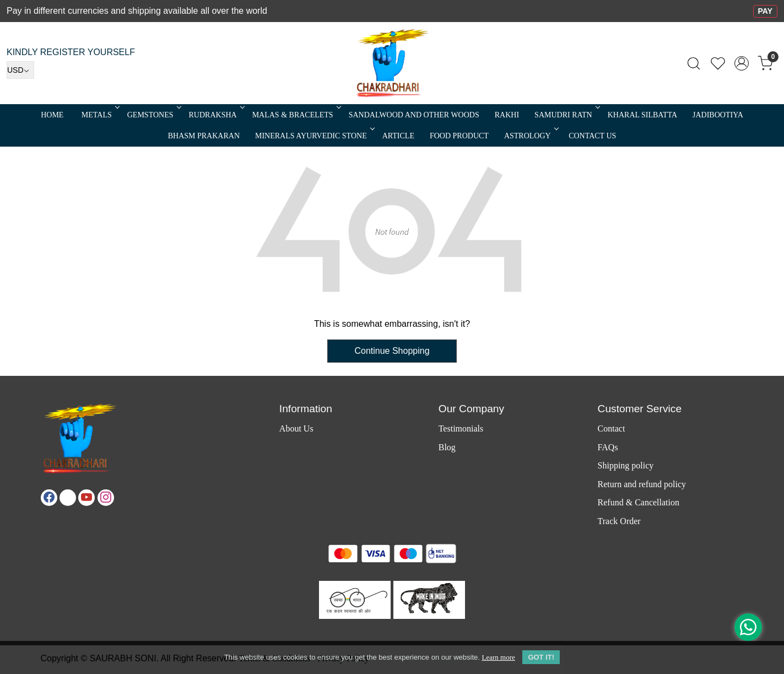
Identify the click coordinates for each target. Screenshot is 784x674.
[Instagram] (106, 498)
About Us (296, 428)
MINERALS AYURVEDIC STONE (314, 136)
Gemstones (153, 115)
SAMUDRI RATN (566, 115)
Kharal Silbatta (642, 115)
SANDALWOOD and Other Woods (414, 115)
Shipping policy (626, 465)
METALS (100, 115)
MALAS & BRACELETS (296, 115)
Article (398, 136)
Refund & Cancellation (639, 502)
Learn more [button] (498, 657)
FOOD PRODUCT (459, 136)
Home (52, 115)
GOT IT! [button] (541, 657)
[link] (694, 63)
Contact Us (592, 136)
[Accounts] (742, 63)
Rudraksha (216, 115)
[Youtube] (86, 498)
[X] (68, 498)
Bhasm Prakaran (204, 136)
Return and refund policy (642, 484)
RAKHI (507, 115)
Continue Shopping (392, 351)
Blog (447, 447)
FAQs (608, 447)
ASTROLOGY (531, 136)
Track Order (619, 521)
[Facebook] (49, 498)
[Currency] (20, 70)
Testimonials (461, 428)
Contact (612, 428)
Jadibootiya (718, 115)
